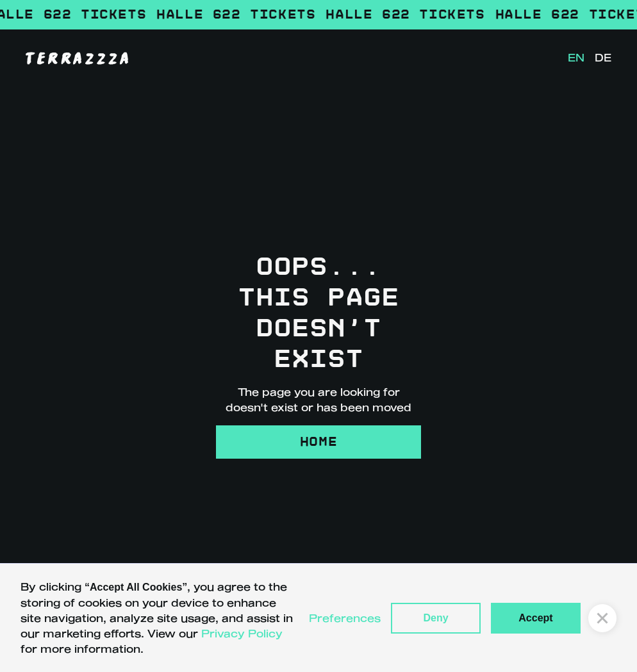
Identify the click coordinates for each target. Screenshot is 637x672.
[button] (602, 618)
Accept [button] (535, 618)
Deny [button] (435, 618)
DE (603, 57)
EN (576, 57)
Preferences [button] (345, 618)
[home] (77, 58)
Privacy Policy (242, 633)
